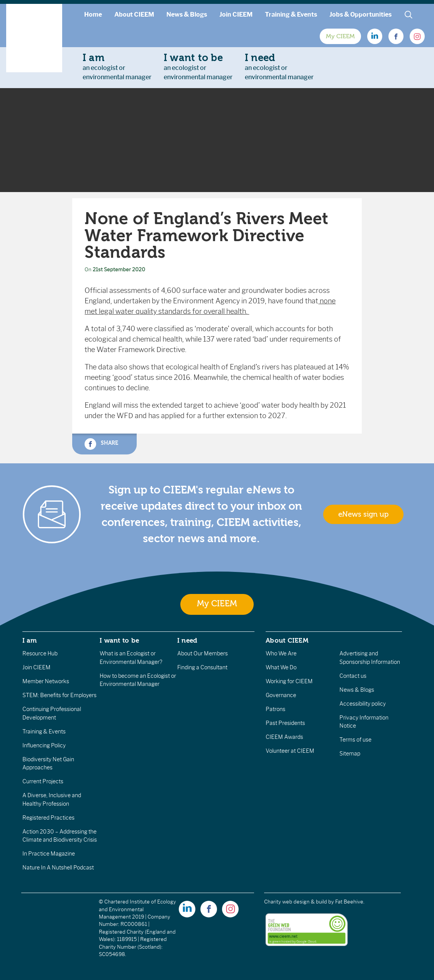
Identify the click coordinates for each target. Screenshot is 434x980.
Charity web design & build (296, 902)
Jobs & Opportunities (360, 14)
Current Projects (43, 781)
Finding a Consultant (202, 667)
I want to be (119, 640)
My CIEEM (340, 36)
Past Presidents (285, 723)
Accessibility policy (363, 704)
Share (101, 444)
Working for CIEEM (289, 681)
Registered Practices (48, 818)
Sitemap (350, 754)
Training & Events (291, 14)
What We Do (281, 667)
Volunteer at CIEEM (290, 751)
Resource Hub (40, 653)
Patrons (275, 709)
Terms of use (355, 740)
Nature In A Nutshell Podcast (58, 868)
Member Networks (46, 681)
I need (187, 640)
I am (30, 640)
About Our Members (203, 653)
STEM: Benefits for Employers (59, 695)
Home (93, 14)
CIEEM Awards (284, 737)
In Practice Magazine (49, 854)
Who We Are (281, 653)
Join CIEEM (236, 14)
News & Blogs (187, 14)
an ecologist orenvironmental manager (117, 66)
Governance (281, 695)
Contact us (353, 676)
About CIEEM (134, 14)
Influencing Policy (44, 745)
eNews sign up (363, 514)
